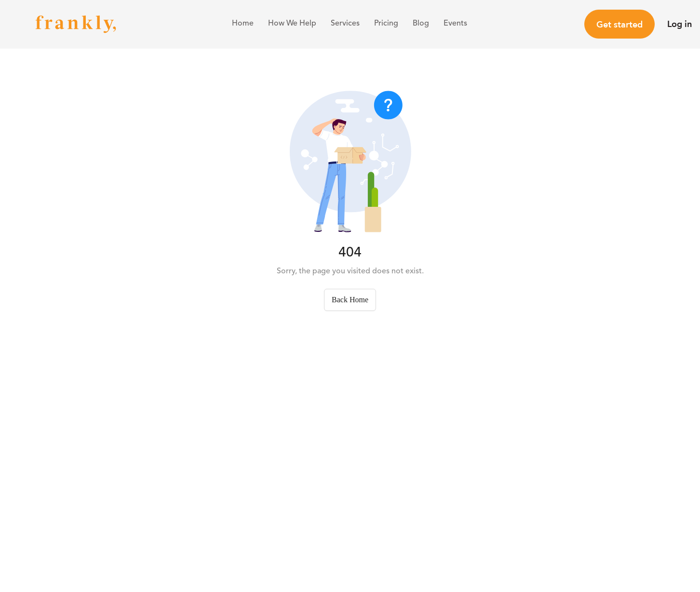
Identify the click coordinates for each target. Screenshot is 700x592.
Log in (680, 24)
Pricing (386, 24)
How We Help (292, 24)
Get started (619, 24)
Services (345, 24)
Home (243, 24)
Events (455, 24)
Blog (421, 24)
